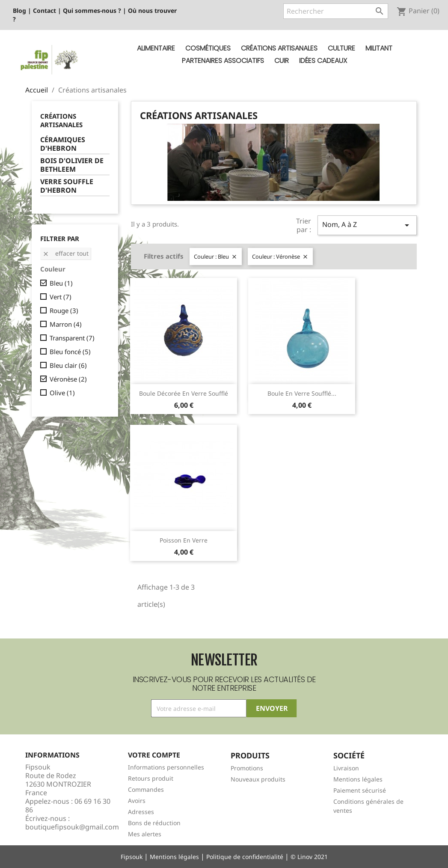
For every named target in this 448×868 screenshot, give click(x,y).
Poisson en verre (184, 540)
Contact (45, 10)
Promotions (247, 768)
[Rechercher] (336, 11)
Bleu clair (68, 365)
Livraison (346, 768)
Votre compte (154, 755)
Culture (341, 48)
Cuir (282, 61)
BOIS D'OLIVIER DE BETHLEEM (72, 165)
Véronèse (68, 379)
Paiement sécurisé (360, 790)
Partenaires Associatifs (223, 61)
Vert (61, 297)
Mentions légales (358, 779)
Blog (19, 10)
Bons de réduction (154, 823)
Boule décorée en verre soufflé (184, 393)
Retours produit (151, 778)
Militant (379, 48)
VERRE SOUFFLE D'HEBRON (67, 186)
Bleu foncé (70, 352)
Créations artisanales (279, 48)
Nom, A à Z (367, 225)
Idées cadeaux (323, 61)
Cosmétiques (208, 48)
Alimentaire (156, 48)
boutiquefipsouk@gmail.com (72, 827)
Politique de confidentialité (245, 857)
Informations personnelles (166, 767)
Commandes (146, 789)
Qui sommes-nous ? (92, 10)
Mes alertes (145, 834)
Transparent (72, 338)
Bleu (61, 283)
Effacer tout (65, 253)
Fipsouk (132, 857)
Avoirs (137, 801)
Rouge (64, 310)
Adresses (141, 812)
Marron (66, 324)
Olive (62, 393)
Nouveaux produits (258, 779)
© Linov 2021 (309, 857)
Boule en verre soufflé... (302, 393)
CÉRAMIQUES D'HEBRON (63, 144)
